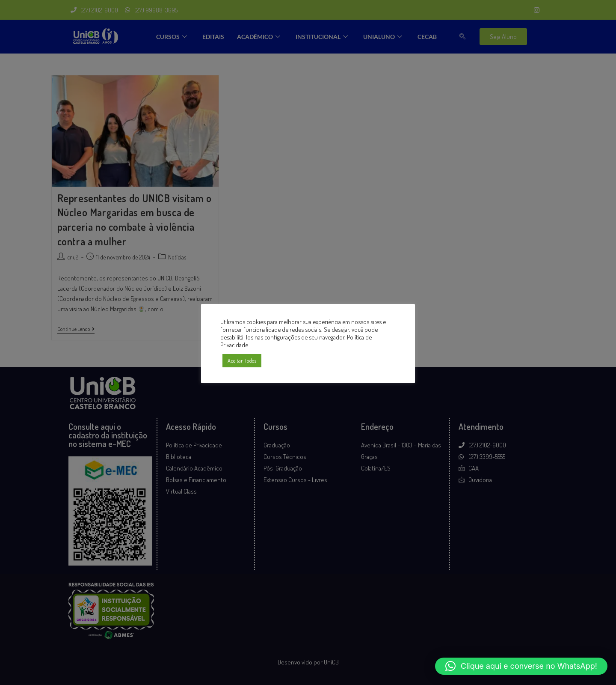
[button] (521, 666)
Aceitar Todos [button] (242, 360)
